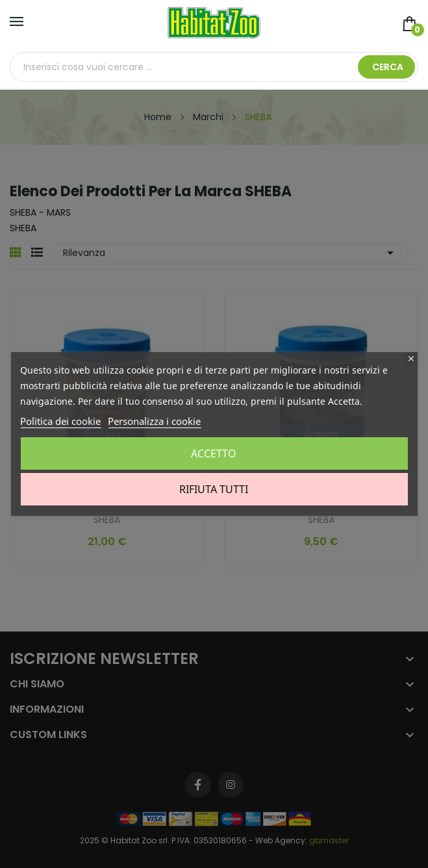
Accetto (214, 453)
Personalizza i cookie (154, 421)
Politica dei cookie (60, 421)
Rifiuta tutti (214, 489)
